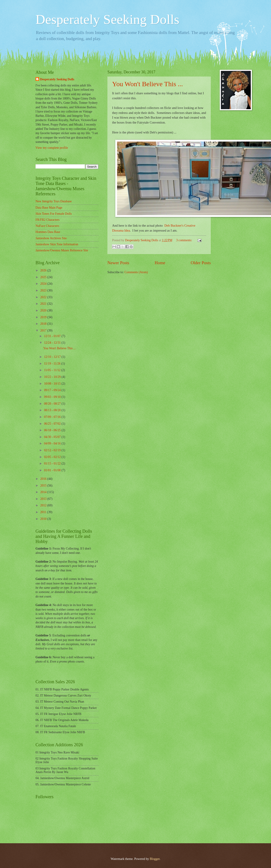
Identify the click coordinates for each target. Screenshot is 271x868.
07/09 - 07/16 (53, 417)
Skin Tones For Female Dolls (54, 214)
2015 (44, 486)
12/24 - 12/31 (53, 343)
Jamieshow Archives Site (51, 238)
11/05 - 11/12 (53, 370)
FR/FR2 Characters (48, 220)
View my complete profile (52, 148)
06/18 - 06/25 (53, 430)
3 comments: (184, 240)
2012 (44, 505)
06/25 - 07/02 (53, 424)
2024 (44, 284)
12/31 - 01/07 (53, 336)
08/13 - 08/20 (53, 410)
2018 (44, 324)
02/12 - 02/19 (53, 450)
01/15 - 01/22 (53, 463)
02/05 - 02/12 (53, 457)
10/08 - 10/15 (53, 384)
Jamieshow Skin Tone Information (57, 244)
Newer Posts (118, 263)
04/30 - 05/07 (53, 437)
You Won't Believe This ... (148, 84)
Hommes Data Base (48, 232)
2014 (44, 492)
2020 (44, 310)
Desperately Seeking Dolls (107, 19)
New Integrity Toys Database (54, 201)
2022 (44, 297)
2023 (44, 290)
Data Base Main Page (49, 208)
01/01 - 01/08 (53, 470)
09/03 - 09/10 (53, 397)
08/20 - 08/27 (53, 404)
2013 (44, 499)
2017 (44, 330)
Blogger (155, 859)
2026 (44, 270)
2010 (44, 519)
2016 (44, 479)
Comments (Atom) (136, 272)
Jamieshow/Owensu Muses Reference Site (62, 250)
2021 (44, 304)
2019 (44, 317)
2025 (44, 277)
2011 (44, 512)
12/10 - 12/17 (53, 357)
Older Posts (201, 263)
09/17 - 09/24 (53, 390)
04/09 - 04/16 (53, 443)
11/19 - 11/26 (53, 364)
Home (160, 263)
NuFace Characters (47, 226)
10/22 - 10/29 (53, 377)
